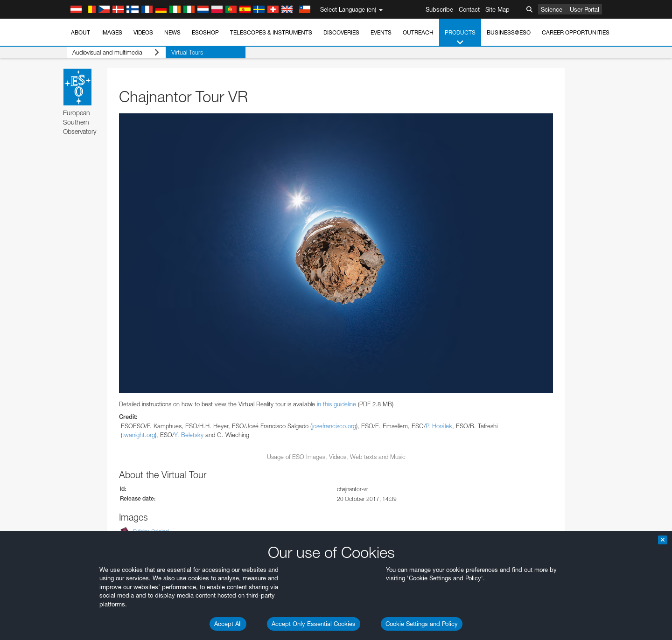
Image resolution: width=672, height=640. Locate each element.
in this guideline (336, 404)
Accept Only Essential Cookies (314, 624)
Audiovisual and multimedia (114, 52)
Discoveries (341, 32)
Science (552, 9)
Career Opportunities (576, 32)
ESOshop (205, 32)
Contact (469, 9)
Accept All (228, 624)
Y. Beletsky (189, 435)
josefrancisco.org (334, 426)
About (80, 32)
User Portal (584, 9)
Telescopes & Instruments (271, 32)
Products (460, 38)
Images (112, 32)
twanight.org (139, 435)
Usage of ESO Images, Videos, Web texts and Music (336, 457)
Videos (143, 32)
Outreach (418, 32)
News (172, 32)
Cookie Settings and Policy (422, 624)
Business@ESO (509, 32)
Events (381, 32)
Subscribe (439, 9)
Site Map (497, 9)
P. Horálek (439, 426)
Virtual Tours (184, 52)
